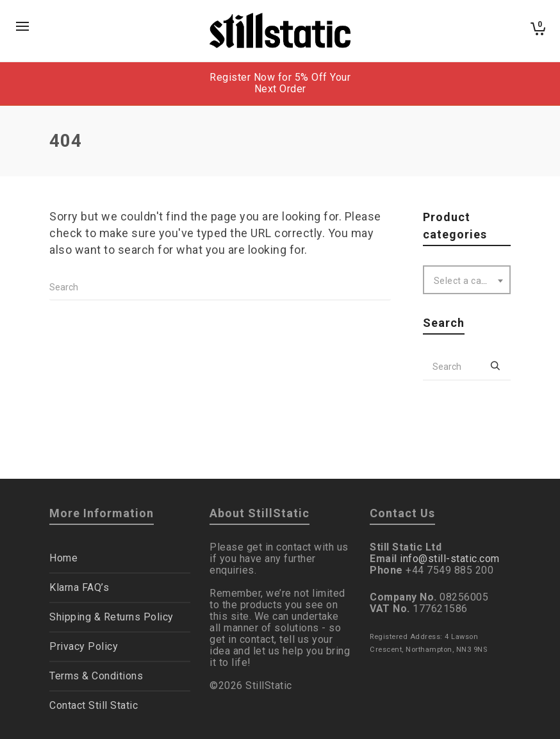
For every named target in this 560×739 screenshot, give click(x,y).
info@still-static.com (450, 559)
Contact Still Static (94, 705)
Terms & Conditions (96, 676)
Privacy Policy (84, 646)
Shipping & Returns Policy (111, 617)
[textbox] (467, 281)
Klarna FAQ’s (79, 587)
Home (63, 558)
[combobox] (467, 280)
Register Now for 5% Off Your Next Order (280, 83)
